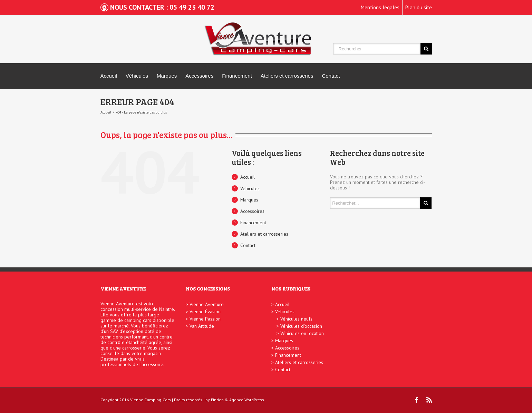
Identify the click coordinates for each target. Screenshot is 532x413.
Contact (331, 76)
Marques (167, 76)
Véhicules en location (302, 333)
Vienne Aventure (207, 304)
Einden (217, 400)
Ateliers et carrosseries (287, 76)
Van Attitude (202, 326)
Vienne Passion (205, 319)
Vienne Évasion (205, 312)
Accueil (109, 76)
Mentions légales (380, 7)
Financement (237, 76)
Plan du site (419, 7)
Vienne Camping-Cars (151, 400)
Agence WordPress (247, 400)
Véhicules (137, 76)
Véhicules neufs (296, 319)
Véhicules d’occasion (301, 326)
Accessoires (199, 76)
